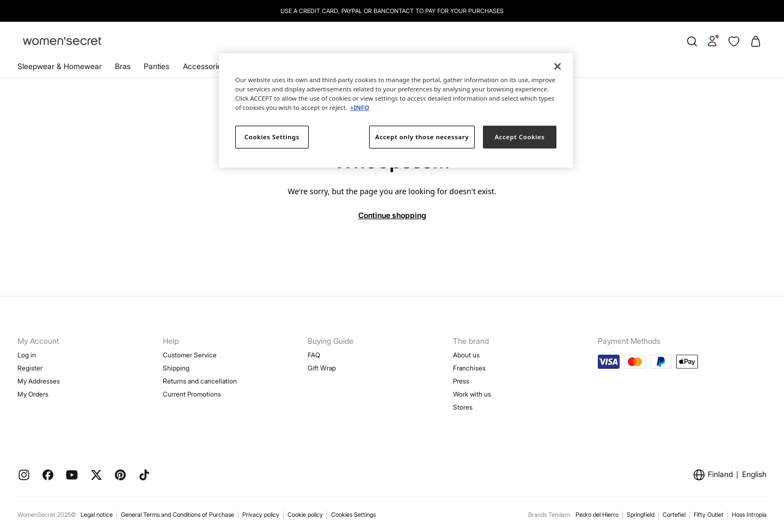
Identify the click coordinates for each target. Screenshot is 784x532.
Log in (27, 355)
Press (461, 381)
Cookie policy (305, 515)
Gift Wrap (322, 368)
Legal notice (97, 515)
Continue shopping (392, 215)
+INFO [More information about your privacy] (360, 107)
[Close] (558, 66)
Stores (463, 407)
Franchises (469, 368)
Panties (157, 66)
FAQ (314, 355)
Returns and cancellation (200, 381)
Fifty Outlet (709, 515)
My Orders (33, 394)
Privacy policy (261, 515)
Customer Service (190, 355)
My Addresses (39, 381)
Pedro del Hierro (597, 515)
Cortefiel (674, 515)
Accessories (204, 66)
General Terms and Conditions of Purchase (177, 515)
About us (466, 355)
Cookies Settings (353, 515)
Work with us (472, 394)
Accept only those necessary (422, 137)
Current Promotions (192, 394)
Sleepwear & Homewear (60, 66)
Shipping (176, 368)
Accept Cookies (520, 137)
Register (30, 368)
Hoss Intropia (749, 515)
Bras (123, 66)
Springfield (641, 515)
